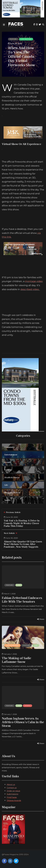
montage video (34, 281)
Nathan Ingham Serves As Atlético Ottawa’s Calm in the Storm (23, 722)
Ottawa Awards (14, 800)
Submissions (12, 794)
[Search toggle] (43, 25)
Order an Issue (13, 791)
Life (19, 585)
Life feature (26, 39)
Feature (13, 39)
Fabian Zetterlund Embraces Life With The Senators (22, 599)
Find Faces (12, 797)
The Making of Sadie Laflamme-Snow (16, 660)
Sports (27, 706)
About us (11, 784)
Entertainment (12, 645)
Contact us (12, 788)
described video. (30, 289)
